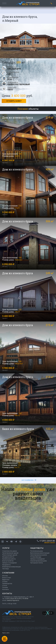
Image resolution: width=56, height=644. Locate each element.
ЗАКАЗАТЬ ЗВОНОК (49, 543)
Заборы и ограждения (9, 563)
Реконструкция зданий (10, 555)
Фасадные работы (8, 557)
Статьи (5, 586)
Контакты (5, 589)
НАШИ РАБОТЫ (37, 548)
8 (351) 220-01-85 (11, 599)
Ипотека (5, 576)
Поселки (5, 587)
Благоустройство (8, 561)
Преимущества (7, 584)
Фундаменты (6, 565)
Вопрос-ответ (7, 578)
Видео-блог (6, 580)
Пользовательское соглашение (12, 617)
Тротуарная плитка (37, 563)
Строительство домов (10, 551)
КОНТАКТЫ (7, 594)
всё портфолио (28, 480)
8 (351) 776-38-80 (23, 599)
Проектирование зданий (10, 553)
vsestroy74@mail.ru (13, 600)
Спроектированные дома (39, 561)
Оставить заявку (14, 101)
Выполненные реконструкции (40, 553)
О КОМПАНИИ (8, 573)
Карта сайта (6, 633)
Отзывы (5, 582)
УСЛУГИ (6, 548)
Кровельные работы (9, 559)
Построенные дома (37, 551)
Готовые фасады (36, 557)
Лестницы (6, 569)
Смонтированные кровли (39, 555)
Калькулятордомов (5, 639)
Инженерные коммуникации (11, 567)
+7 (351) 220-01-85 (51, 3)
